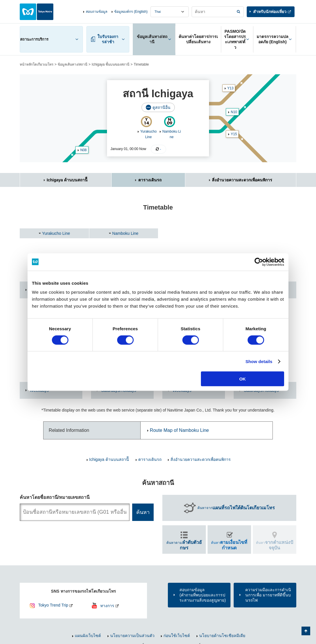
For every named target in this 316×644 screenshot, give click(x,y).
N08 (83, 150)
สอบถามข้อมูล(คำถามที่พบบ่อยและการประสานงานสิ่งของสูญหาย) (203, 595)
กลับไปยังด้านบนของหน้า (306, 631)
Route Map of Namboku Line (179, 430)
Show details (259, 361)
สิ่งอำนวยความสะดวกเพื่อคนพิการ (242, 180)
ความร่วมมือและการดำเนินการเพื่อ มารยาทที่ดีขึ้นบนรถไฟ (268, 595)
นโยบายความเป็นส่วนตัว (132, 636)
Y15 (234, 134)
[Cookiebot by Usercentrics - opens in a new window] (259, 262)
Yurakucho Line (56, 233)
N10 (234, 112)
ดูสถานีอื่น (161, 107)
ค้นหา (229, 545)
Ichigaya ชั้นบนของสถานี (110, 64)
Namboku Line (125, 233)
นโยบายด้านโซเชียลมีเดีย (222, 636)
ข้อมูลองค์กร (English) (131, 12)
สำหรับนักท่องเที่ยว (270, 12)
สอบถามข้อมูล (97, 12)
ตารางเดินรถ (150, 180)
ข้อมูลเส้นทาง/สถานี (72, 64)
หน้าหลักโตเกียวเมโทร (37, 64)
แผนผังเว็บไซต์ (88, 636)
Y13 (230, 88)
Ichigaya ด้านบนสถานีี (67, 180)
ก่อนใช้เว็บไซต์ (177, 636)
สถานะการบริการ (34, 39)
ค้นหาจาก (236, 508)
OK (243, 379)
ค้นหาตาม (184, 545)
